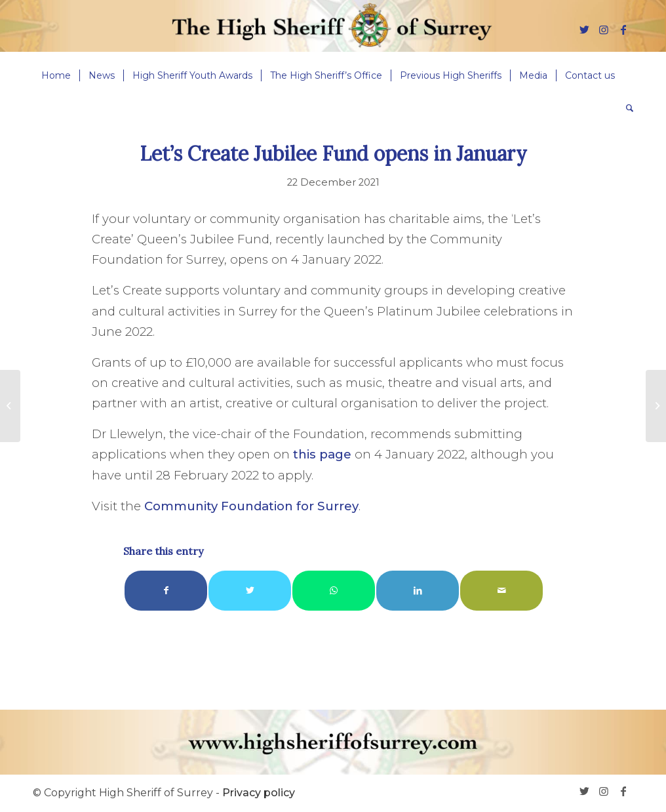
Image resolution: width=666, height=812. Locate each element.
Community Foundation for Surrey (251, 506)
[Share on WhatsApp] (334, 591)
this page (322, 454)
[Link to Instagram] (604, 30)
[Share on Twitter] (250, 591)
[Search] (625, 108)
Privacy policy (259, 793)
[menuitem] (56, 75)
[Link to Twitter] (584, 30)
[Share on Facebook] (166, 591)
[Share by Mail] (501, 591)
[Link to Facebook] (623, 30)
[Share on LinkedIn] (418, 591)
